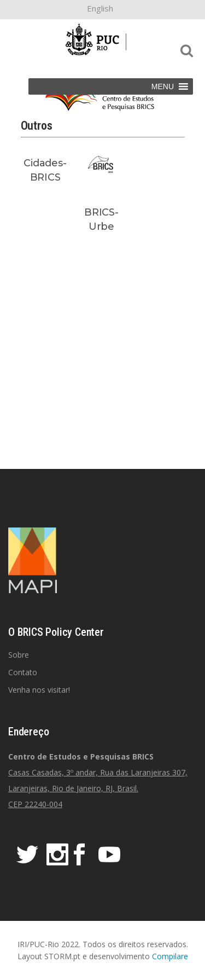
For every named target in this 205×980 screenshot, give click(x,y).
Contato (23, 672)
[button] (163, 86)
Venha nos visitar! (39, 690)
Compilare (170, 956)
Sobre (19, 655)
